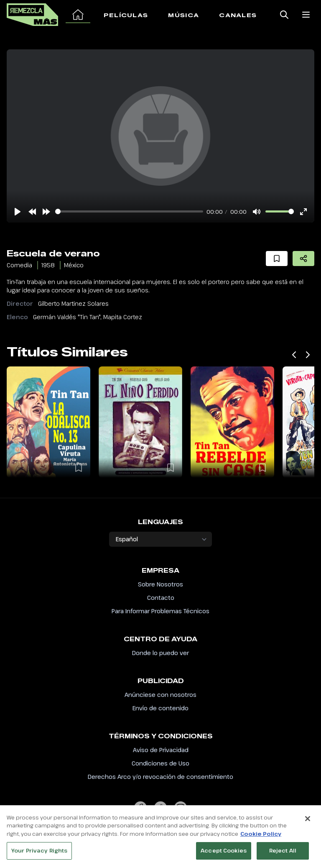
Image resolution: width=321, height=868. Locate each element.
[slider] (129, 211)
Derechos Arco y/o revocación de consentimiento (160, 777)
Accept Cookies (224, 853)
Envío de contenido (160, 708)
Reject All (283, 853)
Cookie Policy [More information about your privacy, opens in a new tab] (261, 836)
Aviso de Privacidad (161, 750)
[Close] (308, 821)
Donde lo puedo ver (160, 653)
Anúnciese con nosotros (160, 695)
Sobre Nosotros (160, 584)
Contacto (161, 598)
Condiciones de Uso (160, 763)
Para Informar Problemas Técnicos (160, 611)
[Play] (18, 212)
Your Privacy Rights (39, 853)
